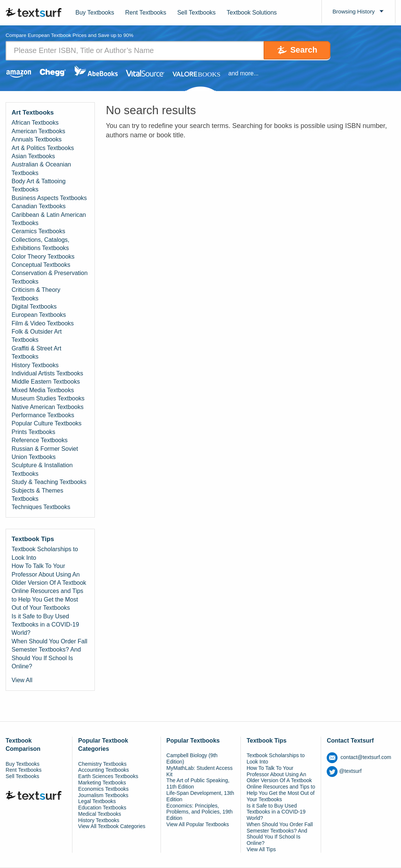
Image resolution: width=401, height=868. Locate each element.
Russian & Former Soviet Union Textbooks (45, 453)
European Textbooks (39, 315)
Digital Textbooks (34, 307)
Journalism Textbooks (103, 795)
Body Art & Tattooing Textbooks (39, 186)
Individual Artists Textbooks (47, 374)
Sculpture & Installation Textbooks (42, 470)
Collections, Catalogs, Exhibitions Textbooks (41, 244)
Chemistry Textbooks (102, 764)
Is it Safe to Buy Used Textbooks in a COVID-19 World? (45, 625)
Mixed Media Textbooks (43, 390)
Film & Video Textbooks (43, 323)
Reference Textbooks (40, 441)
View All (22, 680)
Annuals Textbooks (37, 140)
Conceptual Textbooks (41, 265)
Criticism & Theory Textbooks (36, 294)
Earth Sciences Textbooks (108, 777)
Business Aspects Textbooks (49, 198)
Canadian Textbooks (39, 207)
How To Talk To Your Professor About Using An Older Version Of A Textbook (49, 575)
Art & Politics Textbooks (43, 148)
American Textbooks (38, 131)
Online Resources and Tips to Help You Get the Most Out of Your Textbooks (47, 600)
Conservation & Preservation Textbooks (50, 277)
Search (299, 51)
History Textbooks (35, 365)
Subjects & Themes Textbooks (37, 495)
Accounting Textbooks (103, 770)
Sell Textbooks (197, 13)
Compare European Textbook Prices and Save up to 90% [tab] (72, 36)
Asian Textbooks (33, 156)
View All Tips (261, 850)
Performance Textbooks (43, 415)
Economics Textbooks (103, 789)
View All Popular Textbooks (198, 824)
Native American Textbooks (48, 407)
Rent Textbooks (146, 13)
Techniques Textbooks (41, 507)
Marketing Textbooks (102, 783)
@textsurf (344, 771)
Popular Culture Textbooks (46, 424)
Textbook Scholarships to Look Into (45, 554)
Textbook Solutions (252, 13)
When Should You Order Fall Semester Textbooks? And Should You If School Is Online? (49, 654)
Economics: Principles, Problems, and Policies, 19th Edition (200, 812)
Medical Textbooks (100, 814)
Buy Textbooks (95, 13)
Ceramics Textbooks (38, 232)
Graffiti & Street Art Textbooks (36, 352)
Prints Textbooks (33, 432)
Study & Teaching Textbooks (49, 482)
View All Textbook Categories (112, 827)
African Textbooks (35, 123)
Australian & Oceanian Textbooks (41, 169)
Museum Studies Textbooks (48, 399)
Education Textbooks (102, 808)
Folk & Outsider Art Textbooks (37, 336)
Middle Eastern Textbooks (46, 382)
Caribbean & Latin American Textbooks (49, 219)
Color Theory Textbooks (43, 257)
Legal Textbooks (97, 802)
